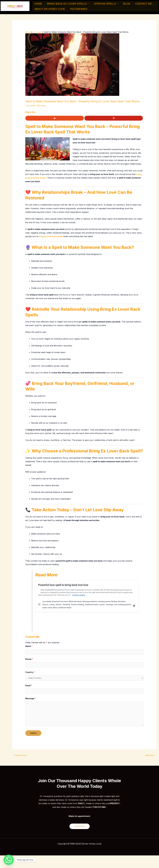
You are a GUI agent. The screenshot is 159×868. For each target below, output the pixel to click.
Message (31, 701)
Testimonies (74, 10)
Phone (29, 660)
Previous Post (20, 758)
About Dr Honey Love (48, 10)
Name (29, 647)
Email (29, 688)
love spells (32, 106)
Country (30, 674)
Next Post (150, 758)
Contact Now (80, 829)
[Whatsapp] (9, 860)
